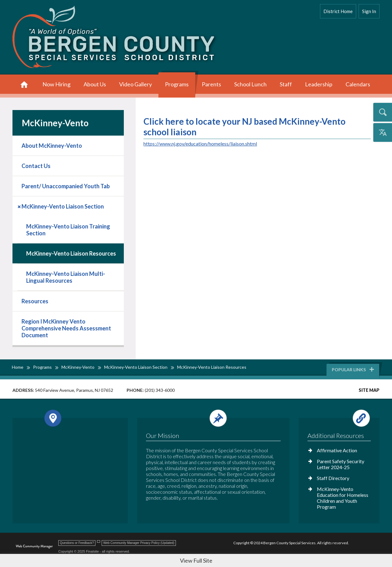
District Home (338, 11)
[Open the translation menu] (383, 132)
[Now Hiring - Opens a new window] (56, 85)
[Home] (24, 85)
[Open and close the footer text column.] (212, 418)
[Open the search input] (383, 112)
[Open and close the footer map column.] (69, 418)
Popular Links (353, 370)
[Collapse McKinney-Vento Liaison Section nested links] (20, 206)
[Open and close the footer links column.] (339, 418)
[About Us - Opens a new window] (95, 85)
